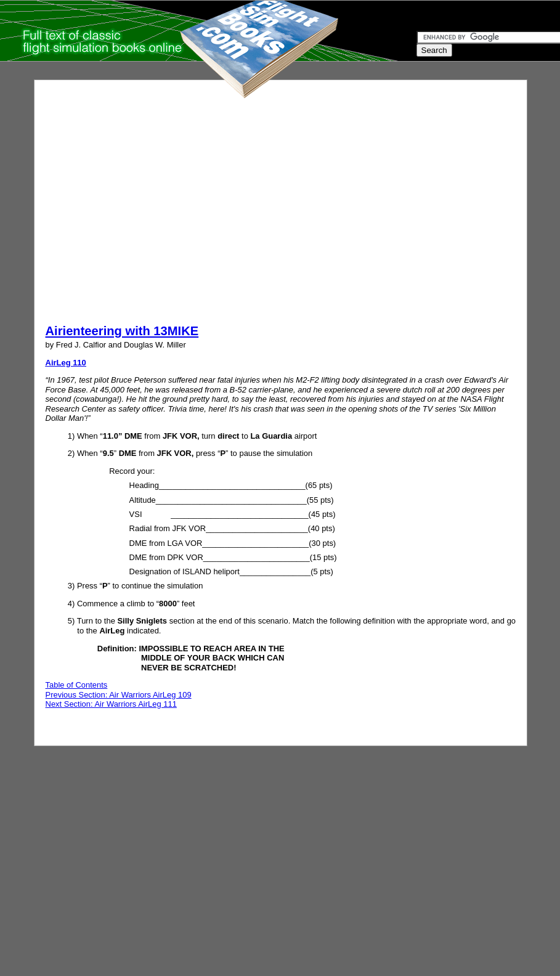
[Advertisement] (116, 207)
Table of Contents (77, 685)
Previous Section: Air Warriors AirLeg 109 (119, 695)
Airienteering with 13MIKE (122, 331)
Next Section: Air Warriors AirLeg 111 (111, 704)
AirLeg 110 (66, 363)
